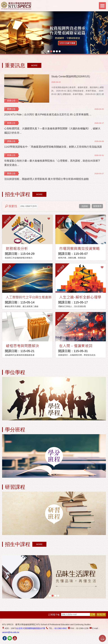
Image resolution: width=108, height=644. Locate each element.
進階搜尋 (97, 206)
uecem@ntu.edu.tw (11, 632)
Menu (102, 6)
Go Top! (102, 638)
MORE (34, 65)
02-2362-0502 (61, 628)
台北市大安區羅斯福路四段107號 (31, 628)
